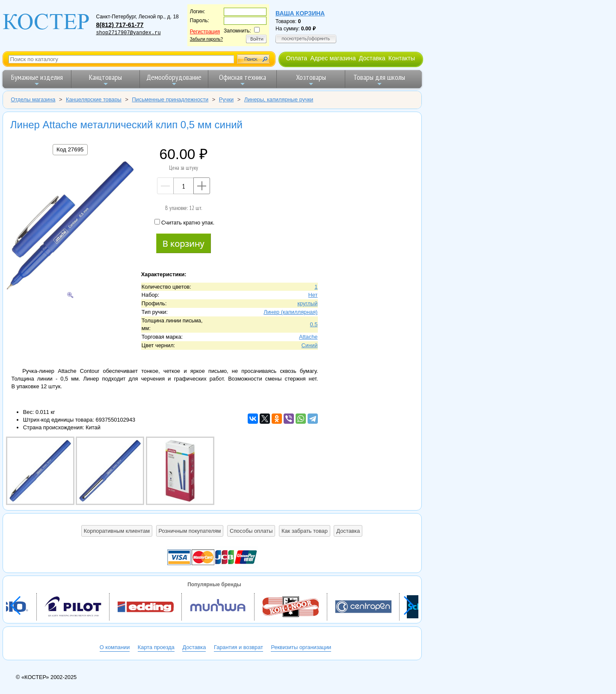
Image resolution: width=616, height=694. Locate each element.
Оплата (296, 58)
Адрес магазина (333, 58)
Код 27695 (70, 149)
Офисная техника (243, 80)
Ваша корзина (300, 13)
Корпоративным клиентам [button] (117, 531)
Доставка (372, 58)
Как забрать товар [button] (305, 531)
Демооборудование (174, 80)
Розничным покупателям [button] (190, 531)
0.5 (314, 324)
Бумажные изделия (37, 80)
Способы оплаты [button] (251, 531)
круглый (307, 303)
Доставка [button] (348, 531)
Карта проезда (156, 647)
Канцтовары (105, 80)
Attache (308, 337)
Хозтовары (311, 80)
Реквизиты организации (301, 647)
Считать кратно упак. (184, 222)
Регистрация (205, 32)
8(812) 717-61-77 (120, 25)
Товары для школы (379, 80)
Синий (310, 345)
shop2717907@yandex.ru (128, 33)
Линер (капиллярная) (290, 312)
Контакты (402, 58)
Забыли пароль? (206, 39)
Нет (313, 295)
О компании (115, 647)
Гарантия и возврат (238, 647)
